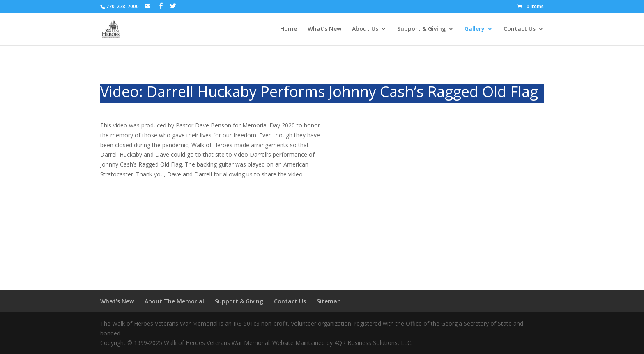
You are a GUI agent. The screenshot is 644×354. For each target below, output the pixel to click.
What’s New (324, 29)
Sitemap (329, 301)
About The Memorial (174, 301)
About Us (365, 29)
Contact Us (520, 29)
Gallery (475, 29)
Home (289, 29)
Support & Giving (421, 29)
